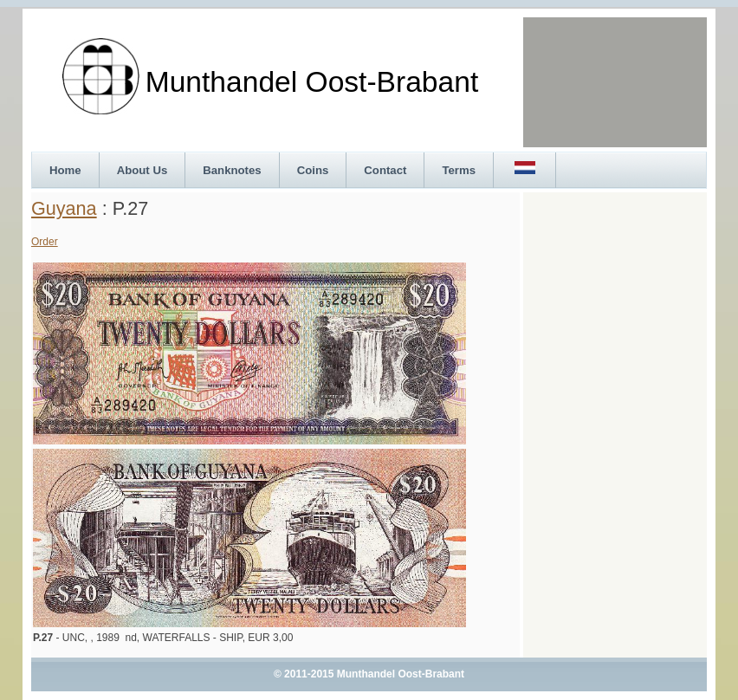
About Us (142, 170)
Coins (313, 170)
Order (45, 242)
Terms (459, 170)
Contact (385, 170)
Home (65, 170)
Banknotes (232, 170)
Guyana (64, 208)
